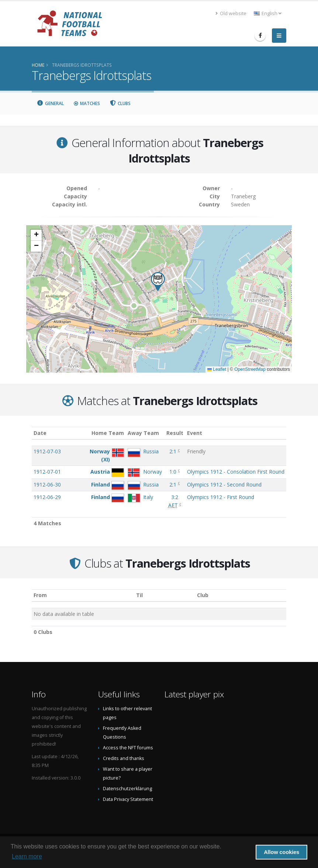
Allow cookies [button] (281, 852)
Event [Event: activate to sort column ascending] (195, 433)
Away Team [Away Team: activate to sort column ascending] (143, 433)
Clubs (120, 103)
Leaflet (217, 369)
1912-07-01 (47, 472)
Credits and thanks (124, 758)
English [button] (268, 13)
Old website (231, 13)
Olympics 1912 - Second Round (224, 484)
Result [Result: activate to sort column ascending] (175, 433)
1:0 (173, 472)
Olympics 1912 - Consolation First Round (236, 472)
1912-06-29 (47, 497)
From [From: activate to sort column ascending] (40, 595)
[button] (158, 282)
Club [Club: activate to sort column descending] (203, 595)
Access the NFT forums (128, 748)
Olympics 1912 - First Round (221, 497)
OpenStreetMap (250, 369)
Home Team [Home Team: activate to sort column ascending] (108, 433)
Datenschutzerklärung (127, 789)
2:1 (173, 451)
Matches (87, 103)
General (50, 103)
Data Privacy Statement (128, 799)
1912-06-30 (47, 484)
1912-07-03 (47, 451)
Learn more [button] (27, 856)
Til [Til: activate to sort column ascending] (139, 595)
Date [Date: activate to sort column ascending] (40, 433)
